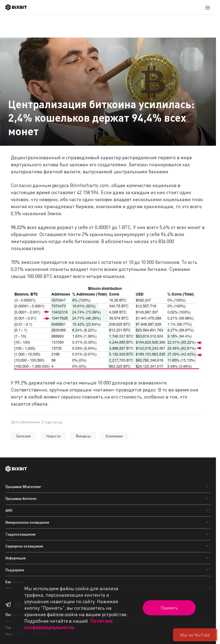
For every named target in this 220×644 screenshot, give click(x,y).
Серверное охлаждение (24, 546)
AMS (9, 510)
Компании (114, 436)
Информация (16, 558)
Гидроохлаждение (21, 534)
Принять (169, 608)
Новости (53, 436)
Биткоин (24, 436)
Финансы (83, 436)
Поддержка (15, 570)
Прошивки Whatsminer (23, 487)
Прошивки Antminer (21, 499)
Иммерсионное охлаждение (27, 522)
